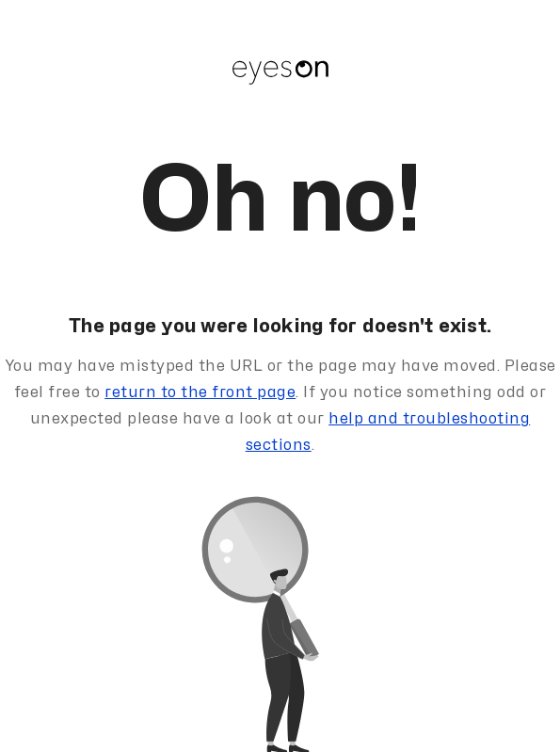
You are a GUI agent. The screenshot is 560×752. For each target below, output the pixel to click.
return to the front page (200, 392)
